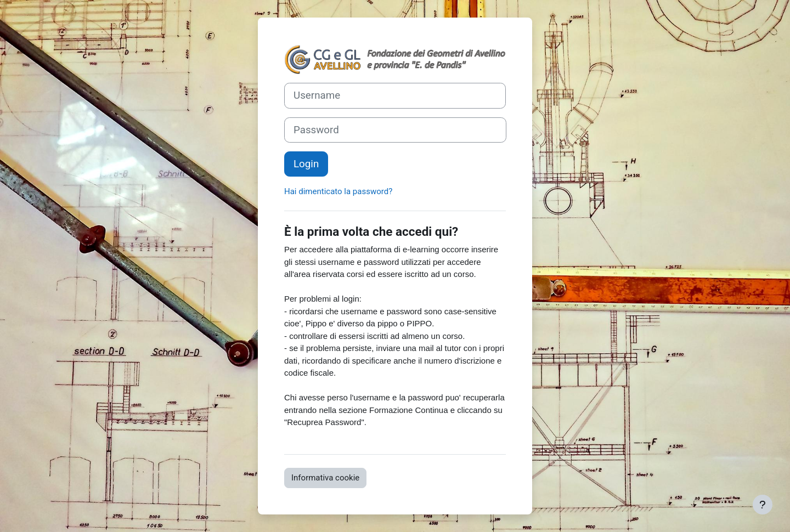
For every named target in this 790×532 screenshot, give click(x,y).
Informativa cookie (325, 478)
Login (306, 164)
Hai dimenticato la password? (338, 191)
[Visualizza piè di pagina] (763, 505)
